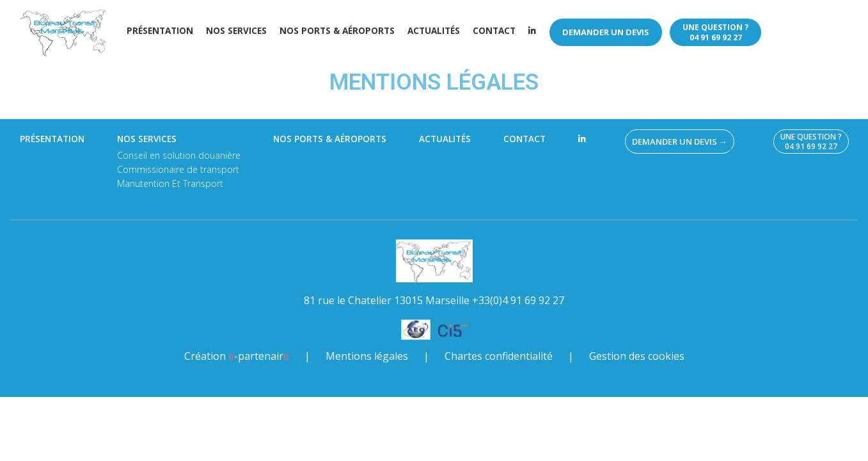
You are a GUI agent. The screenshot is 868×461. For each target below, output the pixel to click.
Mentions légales (367, 356)
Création (237, 356)
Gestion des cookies (637, 356)
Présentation (160, 31)
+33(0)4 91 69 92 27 (518, 300)
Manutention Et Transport (170, 183)
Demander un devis (606, 32)
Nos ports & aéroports (337, 31)
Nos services (236, 31)
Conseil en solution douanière (179, 155)
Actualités (434, 31)
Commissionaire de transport (178, 169)
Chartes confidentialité (499, 356)
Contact (494, 31)
